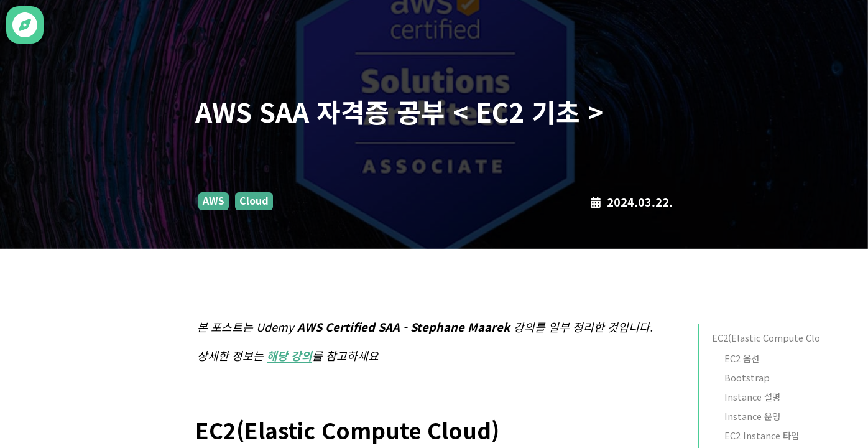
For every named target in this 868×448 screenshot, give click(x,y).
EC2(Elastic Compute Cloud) (773, 338)
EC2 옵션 (742, 358)
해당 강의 (289, 355)
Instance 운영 (752, 416)
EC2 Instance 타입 (762, 435)
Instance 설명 (752, 397)
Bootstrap (747, 377)
